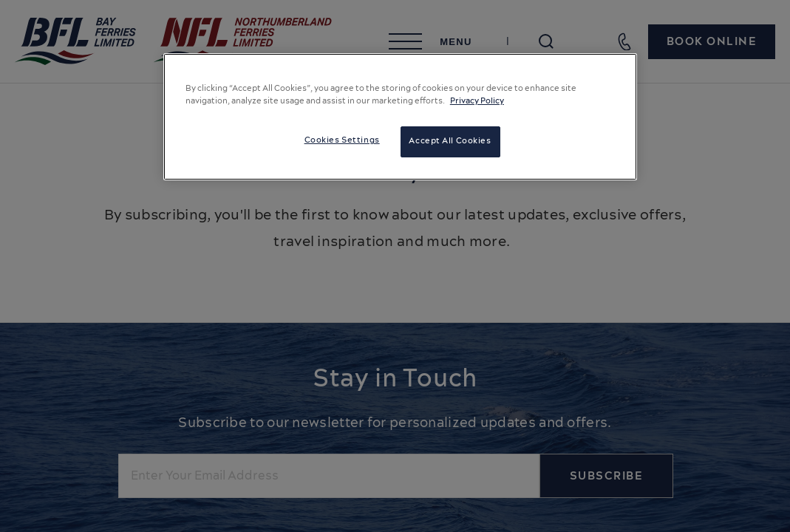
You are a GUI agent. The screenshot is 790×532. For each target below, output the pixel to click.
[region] (400, 117)
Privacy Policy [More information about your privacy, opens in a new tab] (477, 101)
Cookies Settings (342, 140)
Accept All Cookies (450, 141)
